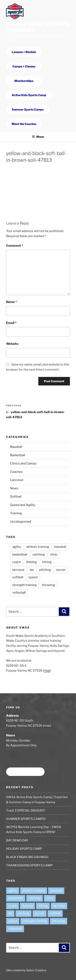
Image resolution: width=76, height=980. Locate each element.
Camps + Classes (24, 66)
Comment (14, 246)
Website (12, 344)
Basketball (18, 455)
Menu (38, 137)
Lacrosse (17, 480)
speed (33, 577)
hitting (47, 562)
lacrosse (18, 570)
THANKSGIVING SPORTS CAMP (29, 865)
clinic (54, 555)
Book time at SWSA (25, 772)
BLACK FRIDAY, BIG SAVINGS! (27, 857)
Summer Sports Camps (28, 109)
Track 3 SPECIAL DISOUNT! (26, 811)
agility (17, 547)
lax (32, 570)
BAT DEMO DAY (17, 840)
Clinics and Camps (23, 463)
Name (11, 302)
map (47, 671)
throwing (48, 585)
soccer (61, 570)
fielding (32, 562)
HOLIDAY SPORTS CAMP (24, 849)
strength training (25, 585)
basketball (20, 555)
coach (17, 562)
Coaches (16, 472)
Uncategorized (21, 522)
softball (18, 577)
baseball (60, 547)
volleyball (19, 593)
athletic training (38, 547)
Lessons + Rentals (24, 52)
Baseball (16, 447)
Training (16, 513)
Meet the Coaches (24, 124)
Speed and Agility (23, 505)
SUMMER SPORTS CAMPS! (26, 819)
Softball (16, 497)
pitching (45, 570)
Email (11, 323)
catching (39, 555)
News (14, 488)
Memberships (24, 81)
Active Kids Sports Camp (29, 95)
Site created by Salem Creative (26, 970)
